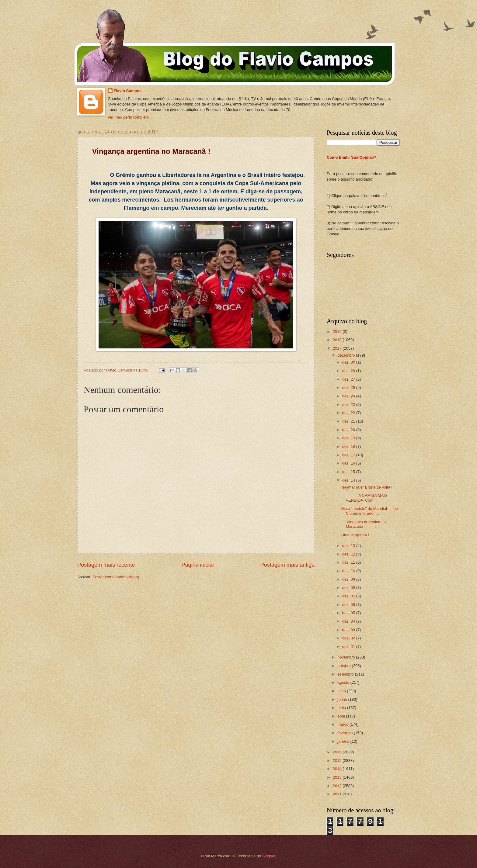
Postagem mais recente (106, 565)
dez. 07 (349, 596)
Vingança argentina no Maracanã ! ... (364, 524)
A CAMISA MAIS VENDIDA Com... (364, 498)
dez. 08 (349, 588)
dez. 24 (349, 396)
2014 (338, 769)
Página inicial (197, 565)
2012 (338, 786)
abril (342, 716)
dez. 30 (349, 362)
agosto (344, 682)
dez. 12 (349, 554)
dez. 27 (349, 379)
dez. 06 (349, 605)
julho (342, 691)
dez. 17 (349, 455)
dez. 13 (349, 546)
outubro (345, 666)
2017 (338, 348)
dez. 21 (349, 421)
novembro (347, 657)
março (343, 724)
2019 (338, 332)
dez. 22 (349, 413)
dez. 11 (349, 562)
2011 (338, 794)
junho (343, 699)
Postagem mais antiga (287, 565)
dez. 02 (349, 638)
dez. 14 (349, 480)
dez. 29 (349, 371)
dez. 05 (349, 613)
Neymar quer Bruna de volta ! (367, 487)
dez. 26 (349, 387)
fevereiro (346, 733)
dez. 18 (349, 446)
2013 (338, 777)
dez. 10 (349, 571)
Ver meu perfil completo (128, 117)
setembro (346, 674)
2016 (338, 752)
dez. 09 (349, 579)
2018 (338, 340)
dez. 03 (349, 630)
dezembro (347, 355)
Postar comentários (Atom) (116, 577)
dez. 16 (349, 463)
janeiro (344, 741)
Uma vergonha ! (355, 535)
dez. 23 (349, 405)
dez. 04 (349, 621)
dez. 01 (349, 647)
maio (342, 708)
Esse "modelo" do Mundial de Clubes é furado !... (370, 511)
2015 (338, 761)
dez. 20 (349, 430)
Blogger (269, 856)
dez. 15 (349, 472)
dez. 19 (349, 438)
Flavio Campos (128, 91)
